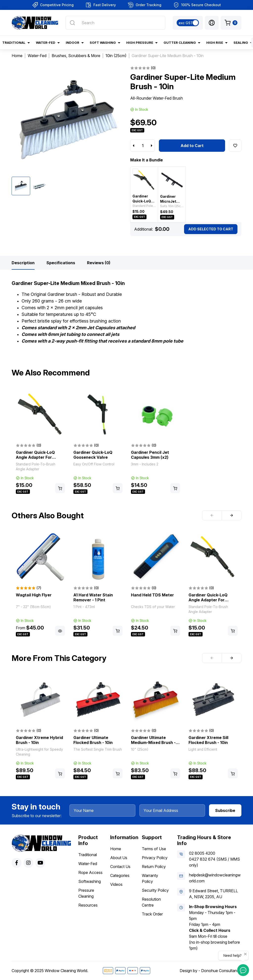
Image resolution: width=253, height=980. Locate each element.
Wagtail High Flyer (34, 595)
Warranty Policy (150, 878)
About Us (119, 858)
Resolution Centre (151, 902)
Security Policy (155, 890)
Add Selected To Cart (211, 229)
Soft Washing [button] (103, 43)
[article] (40, 442)
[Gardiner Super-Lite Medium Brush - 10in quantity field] (143, 146)
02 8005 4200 (202, 853)
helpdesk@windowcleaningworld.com (215, 878)
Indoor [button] (73, 43)
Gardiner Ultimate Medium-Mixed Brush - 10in (153, 742)
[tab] (23, 263)
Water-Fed (88, 864)
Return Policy (154, 867)
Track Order (152, 914)
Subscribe (225, 810)
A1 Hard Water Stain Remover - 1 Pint (93, 597)
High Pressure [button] (140, 43)
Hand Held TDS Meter (152, 595)
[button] (212, 23)
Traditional (88, 855)
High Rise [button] (215, 43)
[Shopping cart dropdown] (231, 23)
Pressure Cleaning (86, 893)
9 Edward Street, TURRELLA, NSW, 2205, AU (213, 894)
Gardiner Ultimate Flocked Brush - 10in (93, 740)
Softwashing (90, 881)
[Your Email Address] (172, 810)
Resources (88, 905)
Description (23, 263)
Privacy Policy (155, 858)
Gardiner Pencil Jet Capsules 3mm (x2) (150, 455)
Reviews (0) (99, 263)
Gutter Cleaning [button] (180, 43)
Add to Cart (192, 146)
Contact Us (120, 867)
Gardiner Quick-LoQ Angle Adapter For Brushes (35, 457)
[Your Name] (102, 810)
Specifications (61, 263)
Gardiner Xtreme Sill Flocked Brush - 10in (208, 740)
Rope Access (90, 872)
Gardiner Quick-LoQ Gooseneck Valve (93, 455)
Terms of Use (154, 849)
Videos (116, 884)
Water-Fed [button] (46, 43)
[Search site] (72, 23)
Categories (120, 875)
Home (116, 849)
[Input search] (115, 23)
